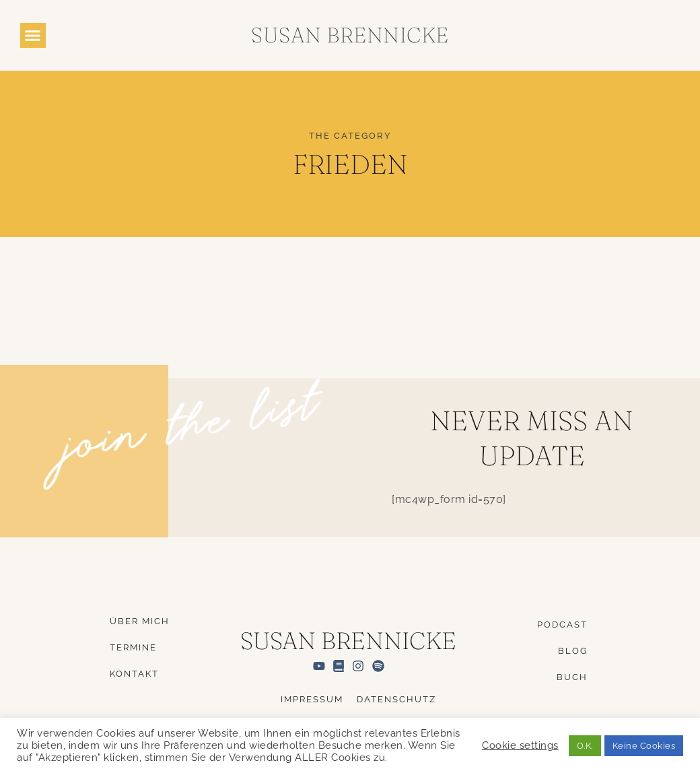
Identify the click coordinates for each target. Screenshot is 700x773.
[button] (33, 36)
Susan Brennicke (350, 35)
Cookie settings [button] (520, 745)
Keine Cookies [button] (644, 746)
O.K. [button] (585, 746)
